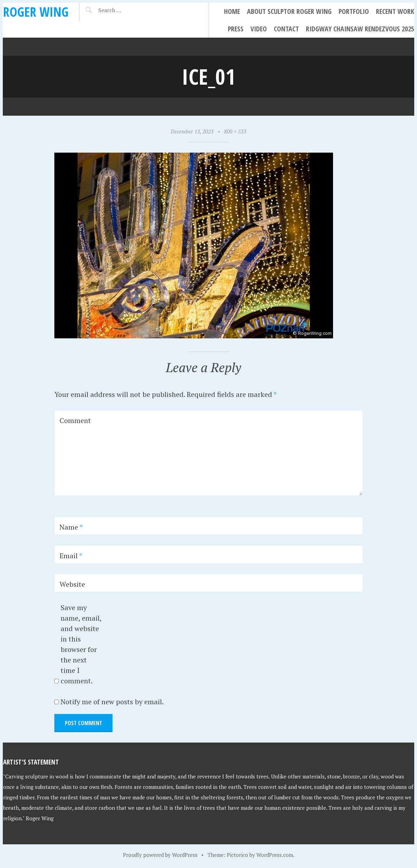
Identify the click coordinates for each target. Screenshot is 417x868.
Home (232, 11)
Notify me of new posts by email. (112, 702)
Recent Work (395, 11)
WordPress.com (275, 855)
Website (72, 584)
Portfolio (354, 11)
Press (236, 29)
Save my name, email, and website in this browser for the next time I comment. (81, 644)
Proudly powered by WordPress (160, 855)
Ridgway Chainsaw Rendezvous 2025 (360, 29)
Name (71, 527)
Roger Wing (36, 12)
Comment (75, 420)
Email (71, 556)
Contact (286, 29)
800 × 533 (235, 131)
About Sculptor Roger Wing (289, 11)
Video (259, 29)
